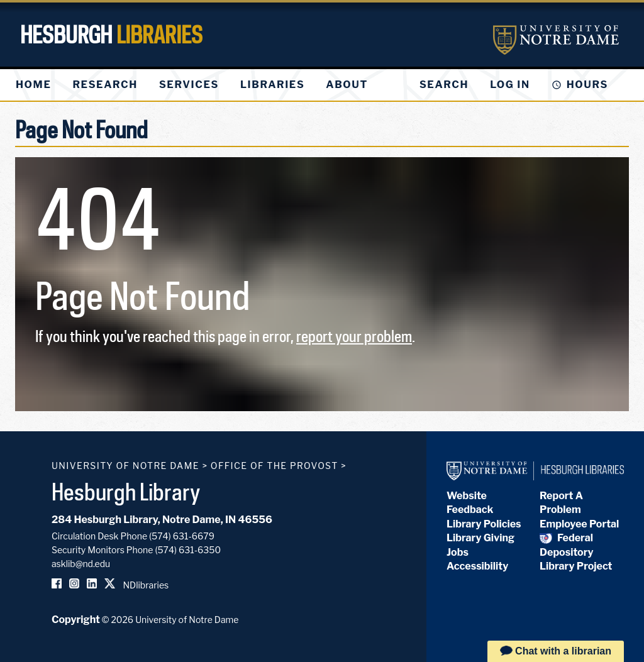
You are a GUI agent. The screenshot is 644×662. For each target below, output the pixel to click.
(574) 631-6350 (188, 550)
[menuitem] (33, 85)
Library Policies (484, 524)
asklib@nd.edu (81, 564)
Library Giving (480, 538)
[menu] (202, 85)
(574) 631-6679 (182, 536)
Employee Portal (579, 524)
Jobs (458, 552)
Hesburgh (111, 35)
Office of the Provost (275, 466)
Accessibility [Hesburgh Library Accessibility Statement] (477, 566)
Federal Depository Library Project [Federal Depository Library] (576, 552)
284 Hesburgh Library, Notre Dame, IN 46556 (162, 520)
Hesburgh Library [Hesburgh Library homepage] (126, 492)
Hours (587, 85)
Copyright (76, 620)
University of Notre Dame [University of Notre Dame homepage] (125, 466)
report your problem (354, 336)
